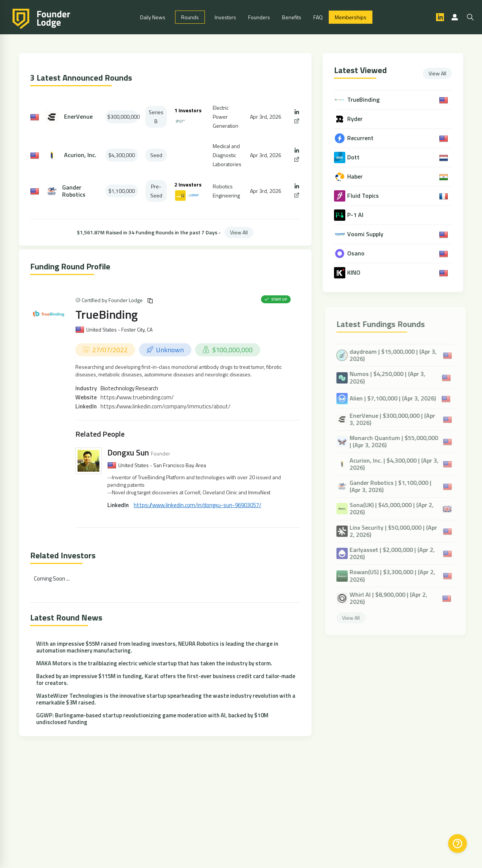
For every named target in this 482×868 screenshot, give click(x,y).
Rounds (190, 17)
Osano (357, 253)
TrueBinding (107, 314)
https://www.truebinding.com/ (137, 397)
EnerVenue (78, 117)
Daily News (153, 17)
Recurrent (361, 138)
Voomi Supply (366, 234)
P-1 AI (356, 215)
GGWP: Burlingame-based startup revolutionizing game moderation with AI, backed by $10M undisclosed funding (152, 719)
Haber (356, 177)
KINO (355, 273)
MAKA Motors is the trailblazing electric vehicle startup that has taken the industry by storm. (154, 663)
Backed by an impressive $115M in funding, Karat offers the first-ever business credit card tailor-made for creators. (166, 679)
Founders (259, 17)
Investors (225, 17)
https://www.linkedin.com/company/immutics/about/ (165, 406)
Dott (354, 157)
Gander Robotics (74, 191)
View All (239, 232)
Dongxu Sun (128, 452)
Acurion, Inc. (80, 155)
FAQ (318, 17)
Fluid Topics (364, 196)
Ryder (356, 119)
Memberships (351, 17)
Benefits (292, 17)
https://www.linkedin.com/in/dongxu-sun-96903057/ (198, 505)
